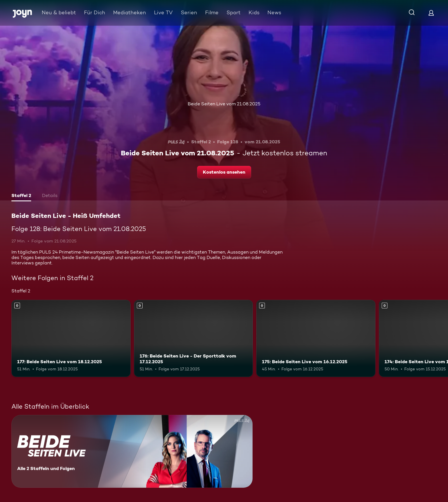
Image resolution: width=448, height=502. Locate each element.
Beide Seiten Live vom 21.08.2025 (224, 104)
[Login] (431, 13)
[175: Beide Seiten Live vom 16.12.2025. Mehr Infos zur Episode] (316, 339)
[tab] (21, 196)
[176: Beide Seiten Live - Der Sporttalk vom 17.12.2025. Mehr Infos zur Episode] (194, 339)
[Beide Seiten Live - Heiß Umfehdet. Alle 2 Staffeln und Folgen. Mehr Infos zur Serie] (132, 451)
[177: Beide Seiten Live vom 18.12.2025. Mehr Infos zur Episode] (71, 339)
